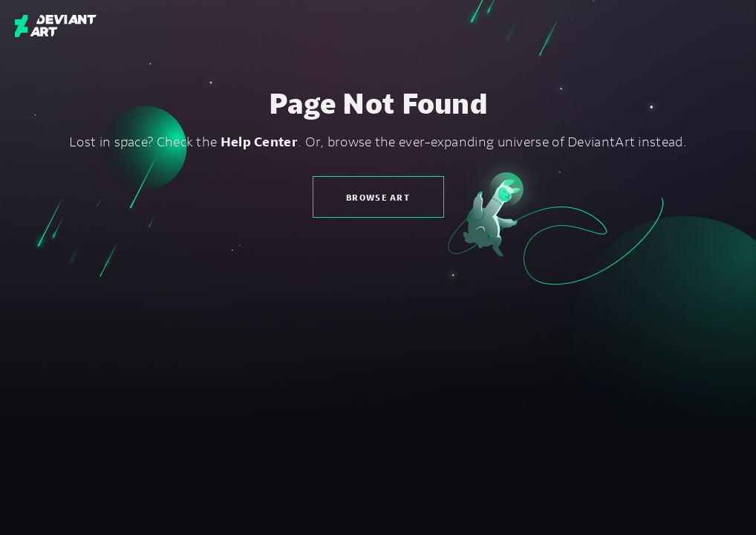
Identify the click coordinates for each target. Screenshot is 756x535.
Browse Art (378, 197)
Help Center (259, 141)
